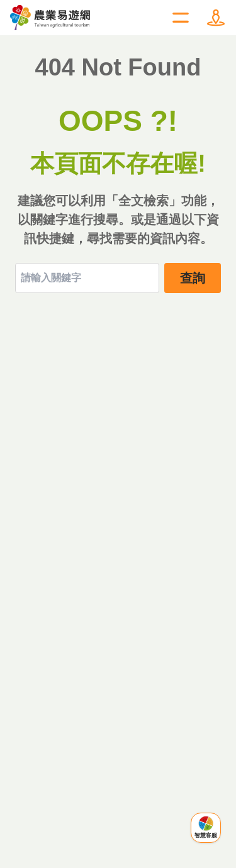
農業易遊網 (51, 18)
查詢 (193, 278)
